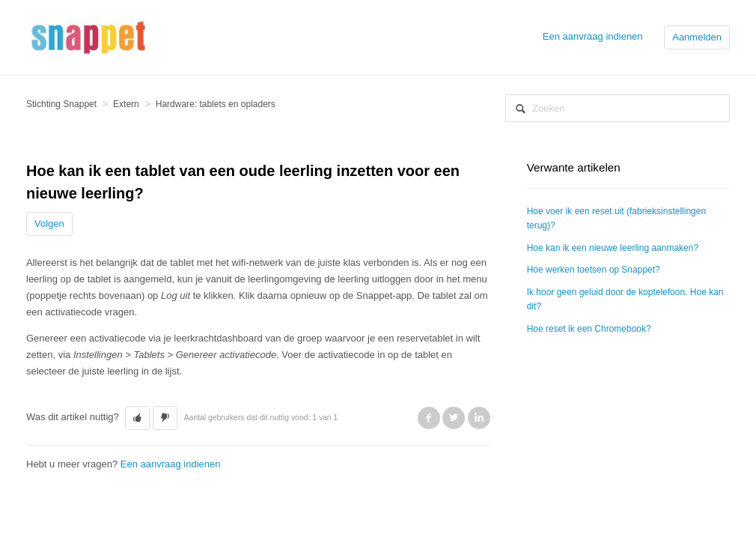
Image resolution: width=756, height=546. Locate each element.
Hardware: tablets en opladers (216, 104)
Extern (126, 104)
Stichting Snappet (61, 104)
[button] (137, 418)
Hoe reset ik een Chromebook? (589, 329)
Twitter (454, 418)
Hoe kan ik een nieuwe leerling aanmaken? (613, 248)
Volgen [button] (49, 224)
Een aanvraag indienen (593, 36)
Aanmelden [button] (697, 37)
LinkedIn (479, 418)
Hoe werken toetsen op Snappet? (594, 270)
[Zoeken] (618, 108)
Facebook (429, 418)
